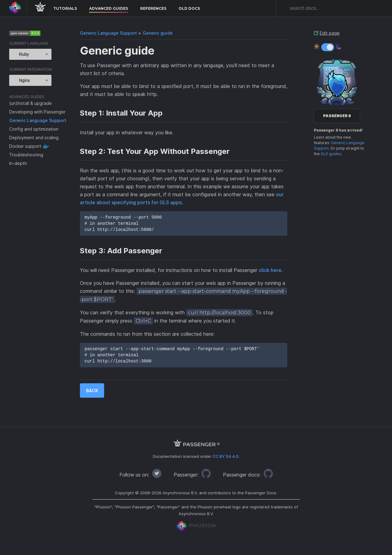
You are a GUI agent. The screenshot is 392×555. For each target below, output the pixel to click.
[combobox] (334, 8)
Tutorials (65, 8)
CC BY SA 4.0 (226, 456)
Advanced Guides (109, 8)
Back (92, 390)
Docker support (25, 146)
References (153, 8)
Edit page (330, 33)
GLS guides (331, 154)
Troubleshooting (26, 155)
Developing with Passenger (37, 112)
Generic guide (158, 33)
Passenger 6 (337, 116)
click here (270, 270)
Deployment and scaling (34, 138)
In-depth (18, 163)
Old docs (189, 8)
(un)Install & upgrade (30, 103)
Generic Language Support (38, 120)
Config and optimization (34, 129)
